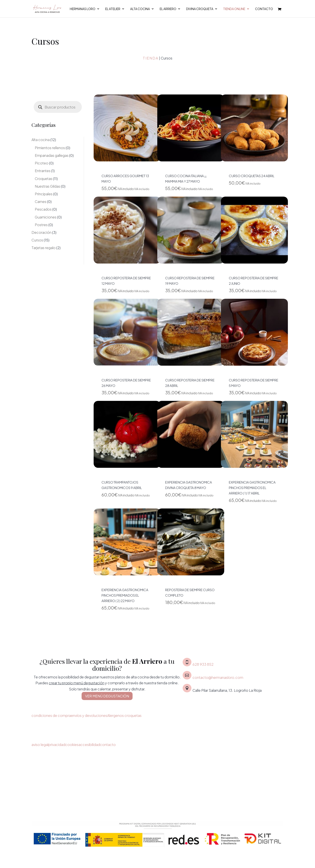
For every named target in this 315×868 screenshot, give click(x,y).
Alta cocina (140, 9)
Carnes (41, 202)
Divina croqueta (200, 9)
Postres (41, 225)
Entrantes (43, 171)
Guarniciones (46, 217)
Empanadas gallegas (52, 155)
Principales (44, 194)
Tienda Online (234, 9)
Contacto (264, 9)
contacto (108, 745)
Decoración (41, 232)
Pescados (43, 209)
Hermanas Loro (83, 9)
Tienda (151, 58)
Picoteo (42, 163)
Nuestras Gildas (47, 186)
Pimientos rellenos (50, 148)
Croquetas (44, 179)
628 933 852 (203, 664)
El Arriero (168, 9)
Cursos (37, 240)
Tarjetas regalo (44, 248)
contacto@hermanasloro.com (218, 677)
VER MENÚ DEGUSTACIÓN (107, 696)
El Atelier (113, 9)
